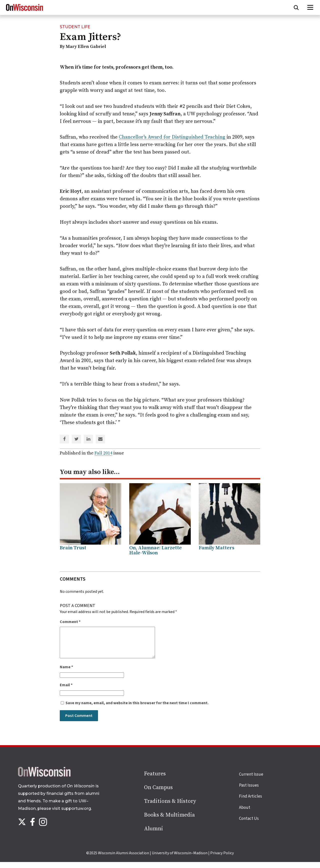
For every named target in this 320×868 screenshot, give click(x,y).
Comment (70, 622)
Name (66, 673)
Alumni (153, 835)
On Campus (158, 793)
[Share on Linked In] (88, 439)
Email (66, 691)
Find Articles (250, 802)
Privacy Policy (222, 859)
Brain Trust (73, 548)
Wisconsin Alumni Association (123, 859)
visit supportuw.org (71, 814)
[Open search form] (296, 7)
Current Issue (251, 780)
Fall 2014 (103, 453)
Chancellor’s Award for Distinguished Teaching (173, 137)
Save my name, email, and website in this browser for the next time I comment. (137, 709)
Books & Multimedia (169, 821)
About (245, 814)
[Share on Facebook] (64, 439)
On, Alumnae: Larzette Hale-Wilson (155, 550)
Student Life (75, 27)
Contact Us (249, 825)
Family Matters (216, 548)
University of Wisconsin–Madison (180, 859)
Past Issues (249, 791)
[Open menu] (310, 7)
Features (155, 780)
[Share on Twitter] (76, 439)
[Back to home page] (44, 781)
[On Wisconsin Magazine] (24, 11)
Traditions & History (170, 807)
